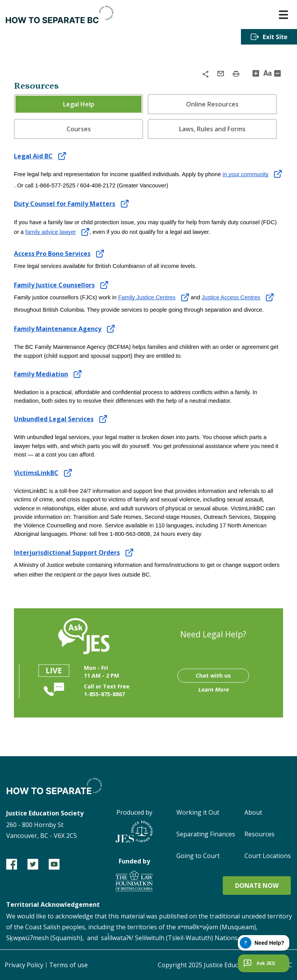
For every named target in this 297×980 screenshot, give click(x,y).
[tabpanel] (148, 365)
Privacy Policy (24, 965)
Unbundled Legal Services (54, 419)
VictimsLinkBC (36, 473)
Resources (259, 834)
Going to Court (198, 856)
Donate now (257, 886)
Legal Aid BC (33, 156)
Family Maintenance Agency (58, 329)
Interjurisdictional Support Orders (67, 553)
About (253, 812)
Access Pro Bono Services (52, 254)
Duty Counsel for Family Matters (65, 204)
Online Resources (212, 104)
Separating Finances (206, 834)
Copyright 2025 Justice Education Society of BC (225, 965)
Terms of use (68, 965)
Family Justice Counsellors (54, 285)
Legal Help (79, 104)
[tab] (79, 104)
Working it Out (198, 812)
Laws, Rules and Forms (212, 129)
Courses (79, 129)
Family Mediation (41, 374)
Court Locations (268, 856)
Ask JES (258, 963)
